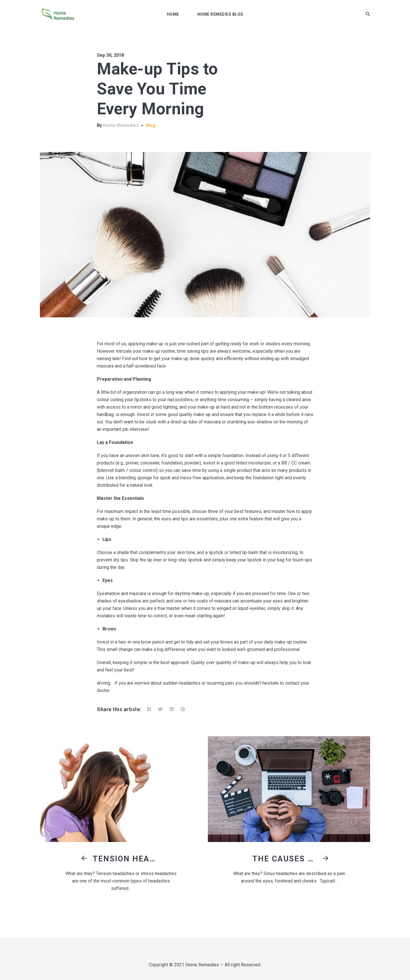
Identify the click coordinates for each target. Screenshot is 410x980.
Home (173, 14)
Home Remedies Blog (220, 14)
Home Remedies (121, 125)
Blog (151, 125)
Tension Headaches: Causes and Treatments (127, 859)
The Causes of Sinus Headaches (286, 859)
